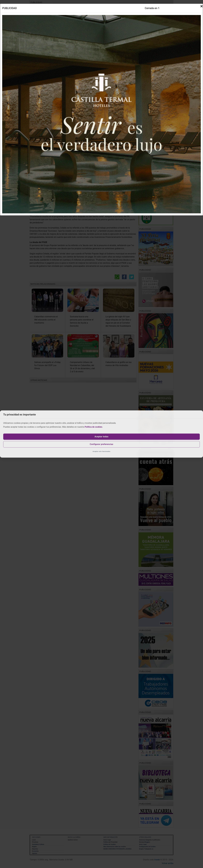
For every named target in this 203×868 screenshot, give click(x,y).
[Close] (202, 6)
